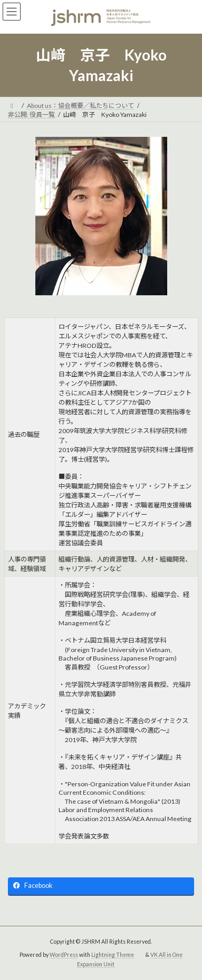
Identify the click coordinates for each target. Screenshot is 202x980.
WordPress (64, 955)
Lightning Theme (113, 955)
